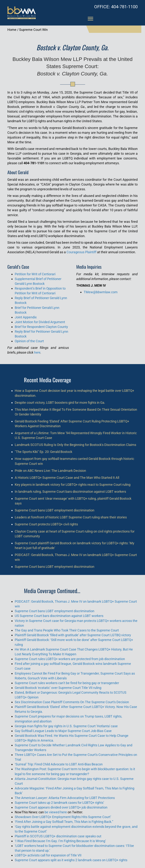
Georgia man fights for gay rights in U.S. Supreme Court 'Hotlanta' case (66, 726)
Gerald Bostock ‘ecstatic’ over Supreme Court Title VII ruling (58, 688)
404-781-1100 (116, 7)
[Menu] (90, 19)
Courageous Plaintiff (81, 252)
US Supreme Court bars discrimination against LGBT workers (59, 616)
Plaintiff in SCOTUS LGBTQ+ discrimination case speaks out (58, 836)
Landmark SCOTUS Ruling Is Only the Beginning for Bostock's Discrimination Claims (75, 445)
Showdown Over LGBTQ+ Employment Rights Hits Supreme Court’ (63, 817)
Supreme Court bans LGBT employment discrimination (55, 510)
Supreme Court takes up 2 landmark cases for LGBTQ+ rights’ (59, 803)
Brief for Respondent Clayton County (41, 327)
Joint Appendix (26, 317)
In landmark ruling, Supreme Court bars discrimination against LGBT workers (70, 492)
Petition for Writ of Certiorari (35, 274)
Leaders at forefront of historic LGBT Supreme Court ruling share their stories (71, 517)
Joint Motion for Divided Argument (40, 322)
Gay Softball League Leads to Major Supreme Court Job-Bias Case (63, 731)
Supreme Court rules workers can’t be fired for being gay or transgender (67, 683)
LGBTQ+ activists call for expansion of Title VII (48, 855)
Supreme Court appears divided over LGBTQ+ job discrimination (61, 807)
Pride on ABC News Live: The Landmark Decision (50, 471)
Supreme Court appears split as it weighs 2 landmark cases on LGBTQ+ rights (71, 860)
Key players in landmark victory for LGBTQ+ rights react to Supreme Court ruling (73, 485)
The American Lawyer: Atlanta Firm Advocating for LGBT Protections (65, 798)
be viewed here (56, 812)
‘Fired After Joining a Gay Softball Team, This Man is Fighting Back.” (64, 822)
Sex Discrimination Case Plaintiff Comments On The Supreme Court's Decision (72, 702)
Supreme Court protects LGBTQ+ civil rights (46, 524)
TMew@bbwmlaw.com (101, 292)
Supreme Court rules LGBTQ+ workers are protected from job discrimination (70, 659)
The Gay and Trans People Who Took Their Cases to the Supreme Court (67, 630)
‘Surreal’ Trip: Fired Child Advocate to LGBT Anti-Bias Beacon (59, 764)
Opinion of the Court (29, 341)
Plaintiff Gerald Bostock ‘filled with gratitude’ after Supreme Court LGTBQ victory (73, 635)
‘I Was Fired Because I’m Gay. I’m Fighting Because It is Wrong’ (60, 841)
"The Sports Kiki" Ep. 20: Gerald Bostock (43, 452)
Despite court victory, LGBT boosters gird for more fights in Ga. (60, 403)
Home (12, 30)
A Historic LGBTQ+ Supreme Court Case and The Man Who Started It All (67, 478)
